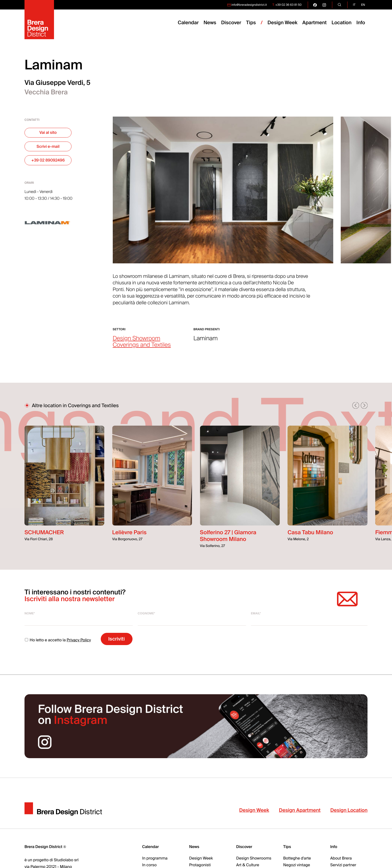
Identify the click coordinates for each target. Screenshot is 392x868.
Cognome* (146, 613)
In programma (155, 858)
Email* (256, 613)
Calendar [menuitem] (188, 23)
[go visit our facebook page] (315, 5)
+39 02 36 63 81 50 (288, 5)
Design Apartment (300, 810)
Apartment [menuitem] (314, 23)
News (194, 847)
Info (361, 23)
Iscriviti (116, 639)
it (354, 5)
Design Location (349, 810)
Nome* (30, 613)
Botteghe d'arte (297, 858)
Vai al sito (48, 133)
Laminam (206, 339)
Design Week (254, 810)
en (363, 5)
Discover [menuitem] (231, 23)
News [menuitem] (210, 23)
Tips (287, 847)
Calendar (150, 847)
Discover (244, 847)
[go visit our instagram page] (324, 5)
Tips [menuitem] (251, 23)
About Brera (341, 858)
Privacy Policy (79, 640)
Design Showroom (136, 339)
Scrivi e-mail (48, 147)
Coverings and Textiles (142, 345)
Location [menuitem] (341, 23)
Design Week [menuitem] (282, 23)
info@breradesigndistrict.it (249, 5)
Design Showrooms (254, 858)
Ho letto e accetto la (58, 640)
